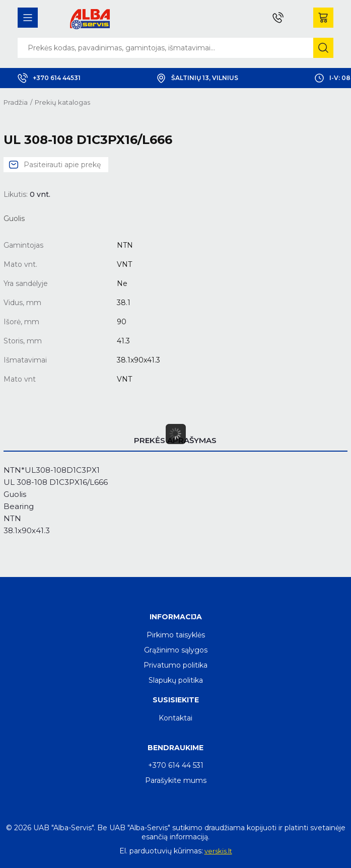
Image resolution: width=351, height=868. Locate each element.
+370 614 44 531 (176, 765)
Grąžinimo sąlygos (176, 650)
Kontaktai (175, 718)
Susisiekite (176, 700)
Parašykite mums (176, 780)
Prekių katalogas (62, 102)
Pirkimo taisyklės (176, 635)
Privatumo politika (175, 665)
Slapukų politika (176, 680)
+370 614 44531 (49, 78)
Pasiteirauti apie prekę (62, 165)
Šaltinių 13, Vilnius (197, 78)
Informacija (176, 617)
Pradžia (16, 102)
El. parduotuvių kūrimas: (161, 851)
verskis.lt (218, 851)
